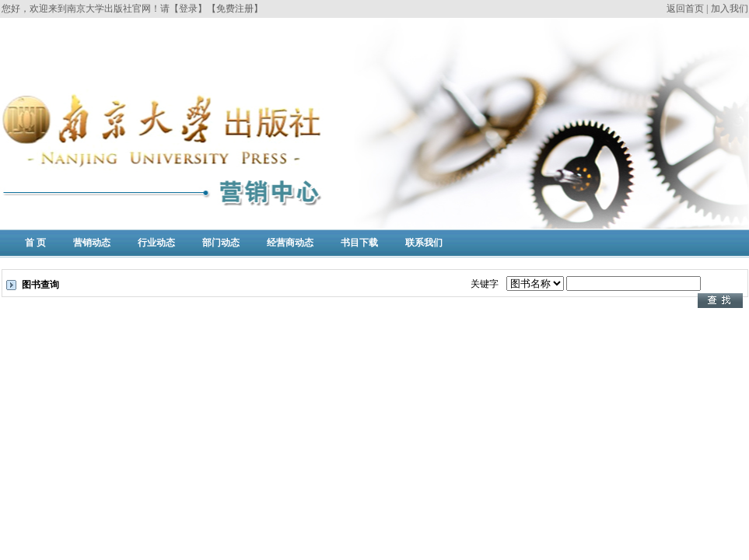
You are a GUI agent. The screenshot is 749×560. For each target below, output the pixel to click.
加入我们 (730, 9)
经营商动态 (290, 243)
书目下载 (359, 243)
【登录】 (188, 9)
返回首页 (685, 9)
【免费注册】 (235, 9)
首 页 (35, 243)
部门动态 (221, 243)
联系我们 (424, 243)
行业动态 (156, 243)
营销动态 (92, 243)
